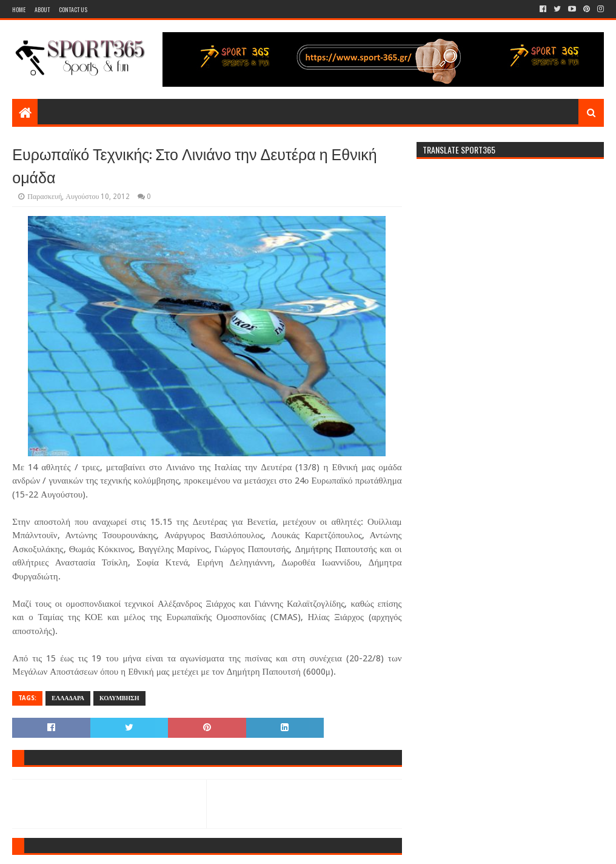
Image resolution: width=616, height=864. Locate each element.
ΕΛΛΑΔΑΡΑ (68, 698)
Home (19, 9)
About (42, 9)
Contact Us (73, 9)
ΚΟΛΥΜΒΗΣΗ (119, 698)
